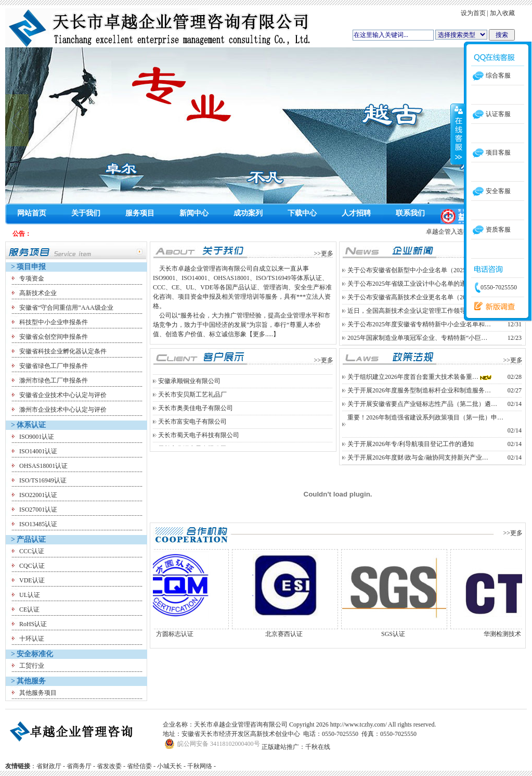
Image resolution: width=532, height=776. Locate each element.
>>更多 (323, 253)
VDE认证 (32, 580)
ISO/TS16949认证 (43, 480)
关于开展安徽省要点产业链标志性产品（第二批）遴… (422, 404)
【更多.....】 (263, 334)
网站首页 (32, 213)
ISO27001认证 (38, 510)
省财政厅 (49, 766)
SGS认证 (403, 634)
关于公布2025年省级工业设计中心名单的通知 (410, 284)
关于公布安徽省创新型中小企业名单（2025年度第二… (422, 270)
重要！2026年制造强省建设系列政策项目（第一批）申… (425, 417)
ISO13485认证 (38, 524)
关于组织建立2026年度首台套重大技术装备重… (413, 377)
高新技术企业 (38, 293)
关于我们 (86, 213)
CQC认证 (32, 566)
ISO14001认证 (38, 451)
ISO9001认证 (37, 437)
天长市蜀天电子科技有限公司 (199, 444)
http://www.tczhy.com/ (359, 724)
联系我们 (410, 213)
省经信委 (139, 766)
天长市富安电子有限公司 (192, 431)
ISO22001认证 (38, 495)
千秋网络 (200, 766)
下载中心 (302, 213)
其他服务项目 (38, 693)
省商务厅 (79, 766)
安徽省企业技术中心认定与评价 (63, 395)
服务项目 (140, 213)
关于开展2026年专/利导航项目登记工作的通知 (411, 444)
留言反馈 (492, 307)
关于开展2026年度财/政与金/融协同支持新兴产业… (418, 457)
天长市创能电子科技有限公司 (199, 377)
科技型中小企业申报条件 (54, 322)
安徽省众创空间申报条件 (54, 337)
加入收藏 (502, 13)
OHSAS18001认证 (43, 466)
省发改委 (109, 766)
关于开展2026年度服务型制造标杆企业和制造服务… (419, 390)
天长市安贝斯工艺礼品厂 (192, 404)
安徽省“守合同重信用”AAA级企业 (66, 308)
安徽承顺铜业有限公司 (189, 390)
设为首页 (473, 13)
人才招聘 (356, 213)
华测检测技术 (512, 634)
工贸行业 (32, 666)
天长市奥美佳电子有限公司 (196, 417)
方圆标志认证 (184, 634)
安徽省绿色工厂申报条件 (54, 366)
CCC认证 (32, 551)
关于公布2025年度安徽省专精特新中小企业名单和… (419, 324)
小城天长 (170, 766)
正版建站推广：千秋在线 (296, 747)
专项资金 (32, 278)
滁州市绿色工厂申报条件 (54, 380)
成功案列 (248, 213)
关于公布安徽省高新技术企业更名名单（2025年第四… (422, 297)
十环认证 (32, 639)
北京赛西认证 (293, 634)
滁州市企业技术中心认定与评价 (63, 410)
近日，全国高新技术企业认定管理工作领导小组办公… (422, 311)
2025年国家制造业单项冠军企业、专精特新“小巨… (417, 338)
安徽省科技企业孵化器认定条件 (63, 351)
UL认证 (30, 595)
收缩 (458, 134)
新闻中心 (194, 213)
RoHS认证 (33, 624)
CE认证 (29, 609)
